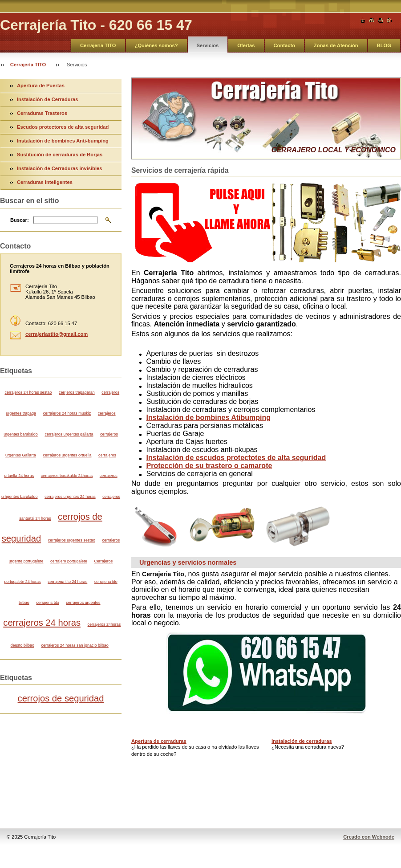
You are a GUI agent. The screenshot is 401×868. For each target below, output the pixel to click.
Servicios (208, 45)
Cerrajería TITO (98, 45)
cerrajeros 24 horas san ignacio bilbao (75, 645)
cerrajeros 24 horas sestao (28, 392)
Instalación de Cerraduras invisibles (60, 168)
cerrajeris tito (47, 603)
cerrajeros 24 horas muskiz (67, 413)
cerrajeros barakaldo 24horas (67, 476)
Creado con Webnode (369, 837)
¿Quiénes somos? (156, 45)
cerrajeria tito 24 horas (67, 582)
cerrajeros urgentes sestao (72, 540)
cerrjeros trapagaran (77, 392)
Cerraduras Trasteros (42, 113)
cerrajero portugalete (69, 561)
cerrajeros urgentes (83, 603)
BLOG (384, 45)
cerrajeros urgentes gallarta (69, 434)
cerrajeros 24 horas (42, 623)
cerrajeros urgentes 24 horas (70, 497)
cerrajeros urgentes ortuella (67, 455)
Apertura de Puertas (41, 86)
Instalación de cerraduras (302, 741)
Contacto (284, 45)
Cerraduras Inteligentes (45, 182)
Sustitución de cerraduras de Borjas (60, 155)
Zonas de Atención (336, 45)
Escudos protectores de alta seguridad (63, 127)
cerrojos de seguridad (61, 698)
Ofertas (246, 45)
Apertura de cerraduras (159, 741)
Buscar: (20, 220)
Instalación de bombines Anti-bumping (63, 141)
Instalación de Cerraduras (47, 99)
